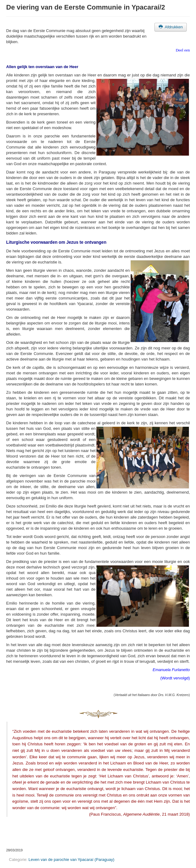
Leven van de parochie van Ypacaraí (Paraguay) (71, 860)
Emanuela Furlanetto (171, 670)
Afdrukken (171, 27)
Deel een (183, 50)
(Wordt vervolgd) (175, 678)
